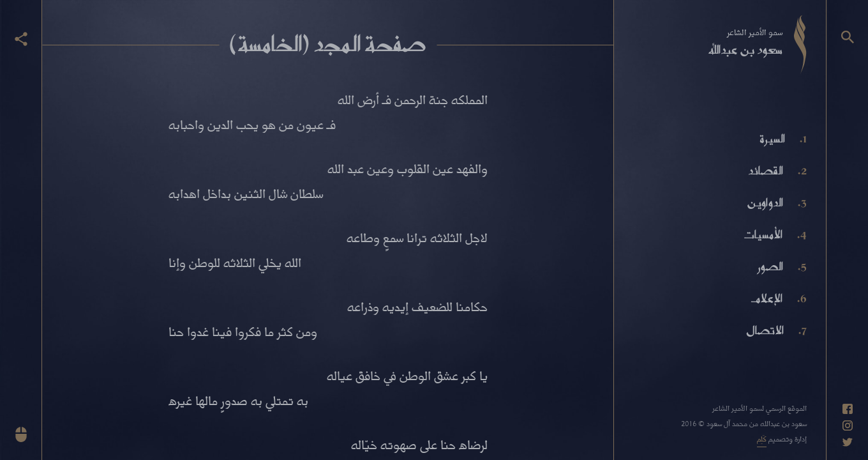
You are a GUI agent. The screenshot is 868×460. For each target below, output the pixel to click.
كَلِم (762, 439)
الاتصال (765, 330)
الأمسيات (763, 234)
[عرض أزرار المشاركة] (21, 39)
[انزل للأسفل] (21, 434)
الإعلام (767, 298)
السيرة (772, 139)
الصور (770, 266)
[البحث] (848, 37)
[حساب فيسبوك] (848, 409)
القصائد (766, 171)
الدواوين (765, 203)
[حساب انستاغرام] (848, 425)
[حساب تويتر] (848, 442)
